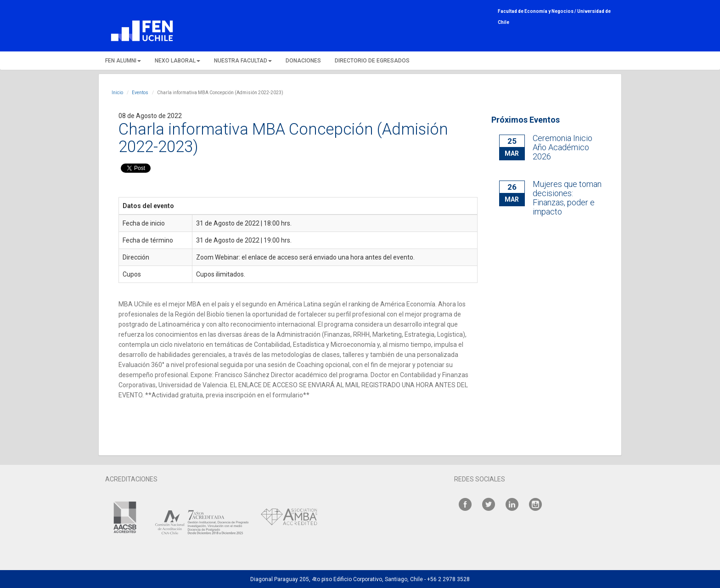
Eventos (140, 93)
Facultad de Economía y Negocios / (537, 11)
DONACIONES (303, 61)
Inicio (117, 93)
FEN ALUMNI (123, 61)
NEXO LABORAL (177, 61)
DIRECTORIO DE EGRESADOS (372, 61)
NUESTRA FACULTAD (243, 61)
